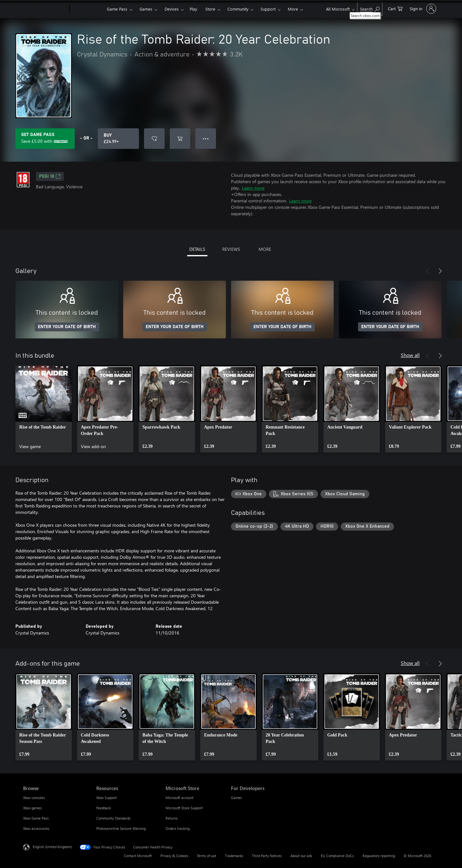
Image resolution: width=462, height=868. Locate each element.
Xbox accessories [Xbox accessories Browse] (36, 828)
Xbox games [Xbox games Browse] (32, 808)
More (293, 9)
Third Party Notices (267, 856)
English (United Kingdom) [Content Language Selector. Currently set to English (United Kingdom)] (52, 847)
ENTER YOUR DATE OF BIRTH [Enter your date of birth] (67, 327)
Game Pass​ (117, 9)
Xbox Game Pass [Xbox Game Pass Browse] (36, 818)
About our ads (301, 856)
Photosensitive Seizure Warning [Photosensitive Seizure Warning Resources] (121, 828)
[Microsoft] (45, 9)
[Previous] (427, 271)
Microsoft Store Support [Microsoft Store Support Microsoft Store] (184, 808)
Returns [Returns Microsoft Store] (172, 818)
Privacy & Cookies (174, 856)
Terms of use (207, 856)
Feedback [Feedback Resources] (103, 808)
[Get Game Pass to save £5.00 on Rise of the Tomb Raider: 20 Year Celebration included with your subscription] (45, 139)
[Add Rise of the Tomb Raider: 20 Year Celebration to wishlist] (154, 139)
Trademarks (234, 856)
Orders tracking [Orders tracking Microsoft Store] (178, 828)
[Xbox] (87, 9)
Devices (172, 9)
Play (193, 9)
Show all (410, 355)
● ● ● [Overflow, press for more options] (206, 138)
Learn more (253, 188)
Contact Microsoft (138, 856)
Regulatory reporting (379, 856)
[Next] (440, 271)
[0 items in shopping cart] (395, 8)
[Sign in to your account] (422, 9)
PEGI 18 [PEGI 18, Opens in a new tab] (50, 176)
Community (238, 9)
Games (146, 9)
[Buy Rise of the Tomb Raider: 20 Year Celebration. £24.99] (118, 139)
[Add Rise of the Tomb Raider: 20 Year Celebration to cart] (180, 139)
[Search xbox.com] (370, 8)
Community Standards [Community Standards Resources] (113, 818)
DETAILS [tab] (197, 249)
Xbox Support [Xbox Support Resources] (107, 798)
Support (268, 9)
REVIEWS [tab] (231, 249)
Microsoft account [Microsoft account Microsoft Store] (180, 798)
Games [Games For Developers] (236, 798)
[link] (44, 409)
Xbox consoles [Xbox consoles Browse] (34, 798)
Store (210, 9)
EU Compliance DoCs (337, 856)
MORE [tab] (265, 249)
